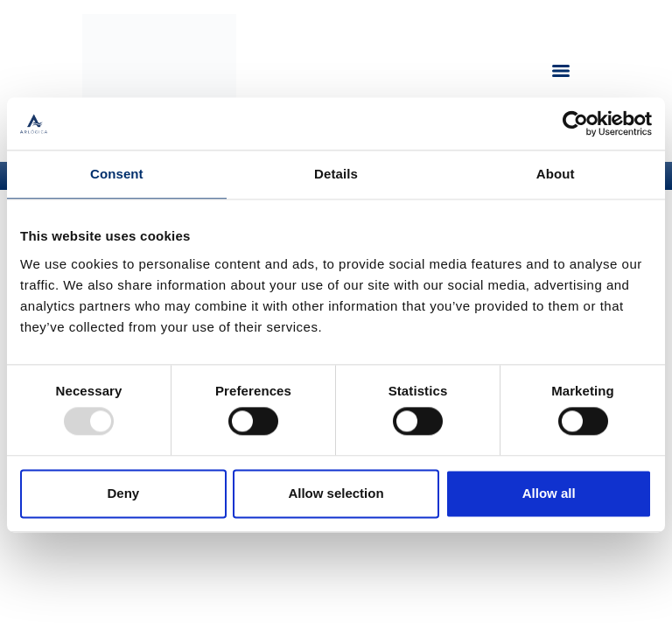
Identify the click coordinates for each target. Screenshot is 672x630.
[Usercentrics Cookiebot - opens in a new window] (575, 123)
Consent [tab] (117, 174)
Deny (123, 493)
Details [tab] (336, 174)
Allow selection (336, 493)
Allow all (549, 493)
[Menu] (561, 71)
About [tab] (556, 174)
